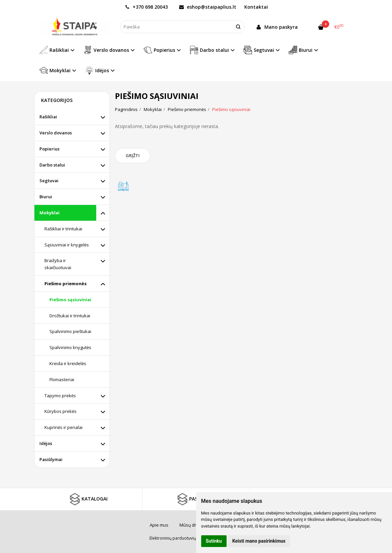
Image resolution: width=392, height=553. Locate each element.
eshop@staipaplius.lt (208, 7)
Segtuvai (49, 181)
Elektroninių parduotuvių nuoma (180, 538)
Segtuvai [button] (259, 50)
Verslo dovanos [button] (106, 50)
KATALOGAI (88, 499)
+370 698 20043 (146, 7)
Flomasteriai (62, 379)
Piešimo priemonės (66, 284)
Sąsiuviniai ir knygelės (67, 245)
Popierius (49, 149)
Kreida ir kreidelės (68, 363)
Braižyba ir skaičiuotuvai (58, 264)
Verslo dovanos (56, 133)
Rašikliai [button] (54, 50)
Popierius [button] (159, 50)
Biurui (46, 197)
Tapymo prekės (60, 396)
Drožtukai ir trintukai (70, 316)
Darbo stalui (52, 165)
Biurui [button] (301, 50)
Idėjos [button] (97, 70)
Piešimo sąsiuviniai (70, 300)
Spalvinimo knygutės (70, 347)
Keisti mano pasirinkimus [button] (259, 541)
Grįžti (133, 155)
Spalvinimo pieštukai (70, 331)
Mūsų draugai (193, 525)
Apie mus (159, 525)
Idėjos (46, 443)
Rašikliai (48, 117)
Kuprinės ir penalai (63, 427)
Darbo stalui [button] (209, 50)
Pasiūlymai (51, 459)
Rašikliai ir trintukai (63, 229)
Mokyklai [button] (55, 70)
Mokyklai (49, 213)
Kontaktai (256, 7)
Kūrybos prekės (60, 411)
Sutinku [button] (214, 541)
